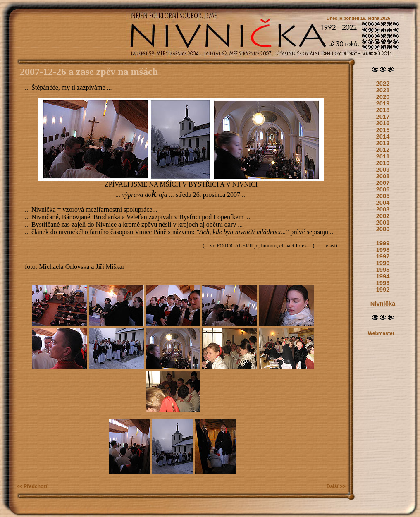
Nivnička (383, 304)
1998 (383, 250)
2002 (383, 216)
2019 (383, 103)
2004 (383, 203)
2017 (383, 117)
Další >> (336, 486)
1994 (383, 276)
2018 (383, 110)
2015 (383, 130)
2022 (383, 84)
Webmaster (381, 333)
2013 (383, 143)
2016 (383, 123)
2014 (383, 136)
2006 (383, 189)
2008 (383, 176)
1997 (383, 256)
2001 (383, 223)
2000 (383, 229)
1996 (383, 263)
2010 (383, 163)
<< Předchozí (32, 486)
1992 (383, 290)
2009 (383, 170)
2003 (383, 209)
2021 (383, 90)
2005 (383, 196)
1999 (383, 243)
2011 (383, 156)
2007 (383, 183)
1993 (383, 283)
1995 (383, 270)
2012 (383, 150)
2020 (383, 97)
